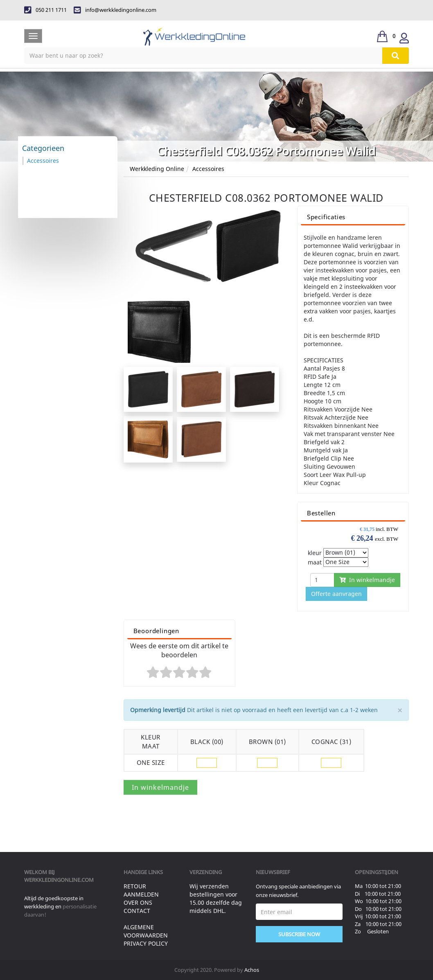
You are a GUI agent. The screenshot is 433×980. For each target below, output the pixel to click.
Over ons (138, 902)
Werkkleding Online (157, 169)
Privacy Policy (146, 943)
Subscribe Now (299, 934)
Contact (137, 911)
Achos (252, 970)
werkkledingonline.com (59, 880)
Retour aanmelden (141, 890)
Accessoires (208, 169)
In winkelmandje (367, 580)
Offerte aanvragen (336, 594)
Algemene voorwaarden (146, 931)
